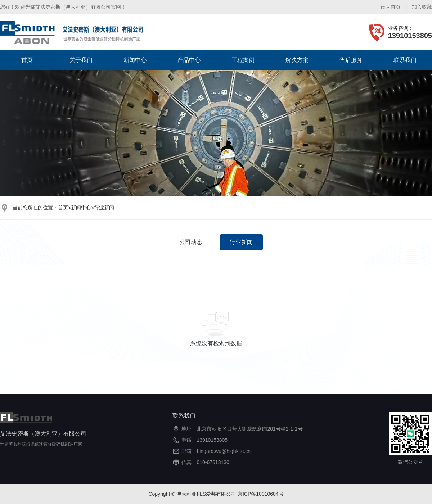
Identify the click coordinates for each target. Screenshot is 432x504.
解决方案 (297, 60)
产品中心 (189, 60)
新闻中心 (135, 60)
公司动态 (191, 242)
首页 (27, 60)
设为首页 (391, 7)
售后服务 (351, 60)
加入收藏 (422, 7)
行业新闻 (104, 208)
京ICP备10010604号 (261, 494)
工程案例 (243, 60)
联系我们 (405, 60)
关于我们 (81, 60)
